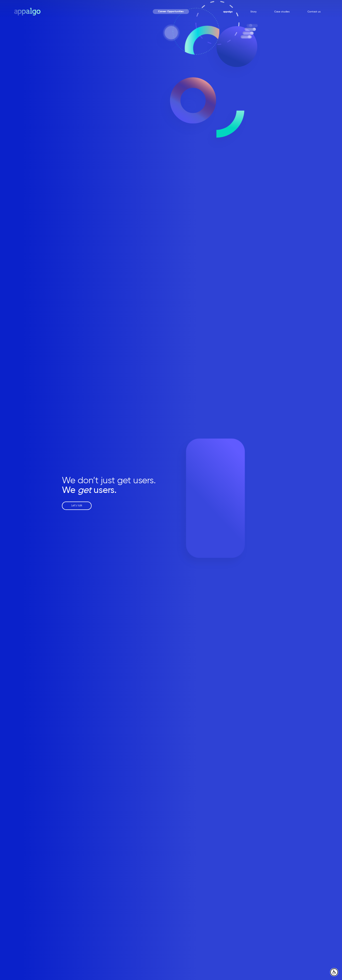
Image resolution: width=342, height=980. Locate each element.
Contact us (314, 12)
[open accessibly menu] (334, 972)
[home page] (27, 12)
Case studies (282, 12)
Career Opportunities (171, 11)
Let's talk (77, 506)
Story (253, 12)
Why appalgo (225, 12)
